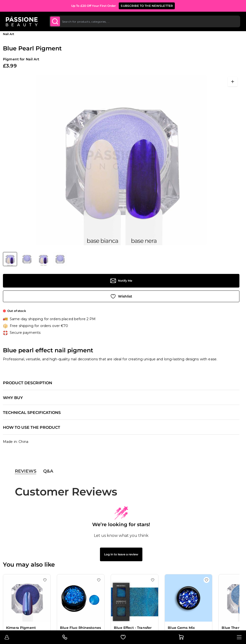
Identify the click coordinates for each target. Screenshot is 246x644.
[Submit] (55, 21)
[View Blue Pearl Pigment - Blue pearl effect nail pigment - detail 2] (27, 259)
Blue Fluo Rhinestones (80, 628)
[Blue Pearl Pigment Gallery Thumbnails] (35, 259)
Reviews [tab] (26, 471)
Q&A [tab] (48, 471)
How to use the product (32, 428)
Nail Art (9, 34)
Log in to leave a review (121, 554)
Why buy (13, 398)
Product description (28, 383)
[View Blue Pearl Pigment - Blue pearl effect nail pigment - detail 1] (60, 259)
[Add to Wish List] (121, 296)
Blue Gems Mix (181, 628)
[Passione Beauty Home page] (22, 21)
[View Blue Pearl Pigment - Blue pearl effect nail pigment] (10, 259)
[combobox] (145, 21)
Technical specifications (32, 413)
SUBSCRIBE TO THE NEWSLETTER (147, 6)
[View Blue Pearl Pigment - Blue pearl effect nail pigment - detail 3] (43, 259)
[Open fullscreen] (233, 82)
